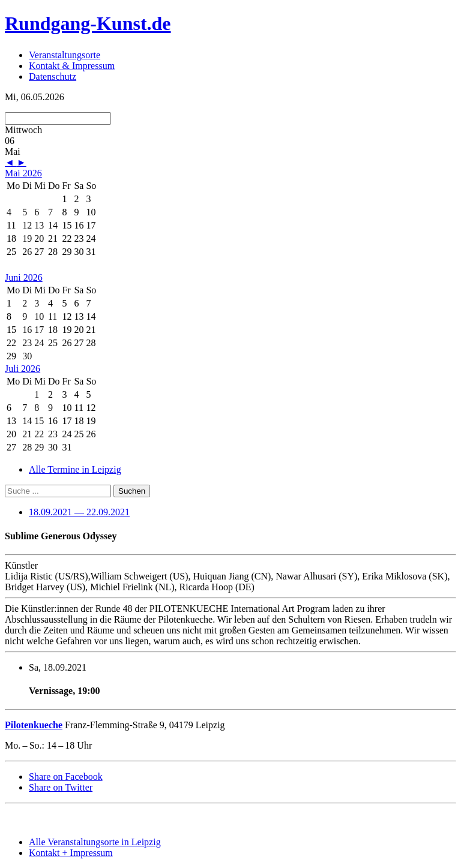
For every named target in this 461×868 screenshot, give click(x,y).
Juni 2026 (24, 277)
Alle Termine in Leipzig (75, 469)
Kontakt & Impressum (72, 66)
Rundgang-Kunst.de (88, 23)
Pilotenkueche (34, 725)
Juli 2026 (23, 369)
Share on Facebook (66, 777)
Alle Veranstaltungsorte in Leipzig (95, 842)
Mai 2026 (23, 173)
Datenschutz (53, 76)
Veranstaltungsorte (65, 55)
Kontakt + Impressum (71, 853)
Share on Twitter (61, 787)
